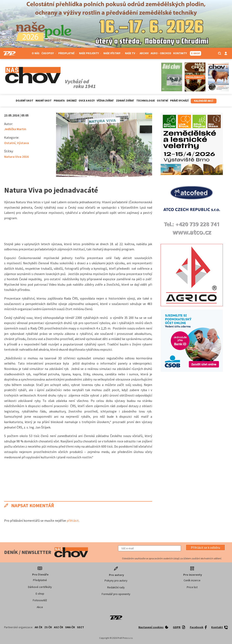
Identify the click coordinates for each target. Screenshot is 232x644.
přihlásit (73, 520)
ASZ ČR (59, 627)
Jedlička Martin (15, 129)
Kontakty (180, 53)
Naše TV (131, 53)
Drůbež (72, 101)
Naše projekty (90, 53)
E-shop (40, 594)
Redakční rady (116, 587)
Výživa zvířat (105, 101)
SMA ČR (70, 627)
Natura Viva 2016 (16, 157)
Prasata (59, 101)
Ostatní (162, 101)
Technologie (146, 101)
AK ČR (38, 627)
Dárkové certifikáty (40, 587)
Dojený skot (25, 101)
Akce (40, 607)
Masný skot (44, 101)
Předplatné (68, 53)
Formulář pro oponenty (116, 594)
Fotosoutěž (40, 600)
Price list (192, 587)
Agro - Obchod (161, 53)
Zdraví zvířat (125, 101)
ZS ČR (48, 627)
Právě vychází (179, 101)
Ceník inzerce (192, 580)
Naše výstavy (113, 53)
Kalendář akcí (204, 101)
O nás (36, 53)
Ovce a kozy (87, 101)
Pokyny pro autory (116, 580)
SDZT (81, 627)
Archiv (144, 53)
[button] (205, 547)
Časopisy (49, 53)
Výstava (23, 143)
